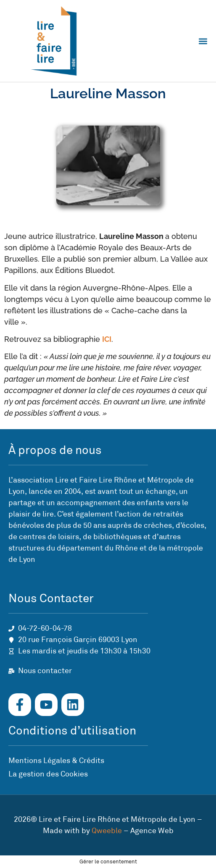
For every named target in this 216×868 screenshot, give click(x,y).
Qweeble (107, 831)
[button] (203, 41)
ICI (107, 339)
